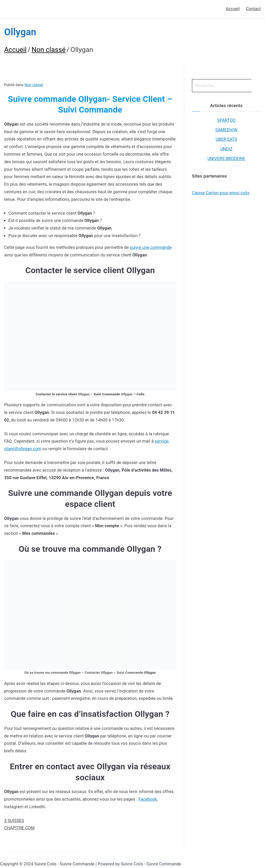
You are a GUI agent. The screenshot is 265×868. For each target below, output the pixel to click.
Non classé (34, 85)
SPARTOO (227, 120)
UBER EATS (226, 139)
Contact (253, 9)
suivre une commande (151, 247)
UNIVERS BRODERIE (226, 159)
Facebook (148, 799)
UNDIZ (226, 149)
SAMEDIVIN (226, 130)
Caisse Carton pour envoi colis (221, 193)
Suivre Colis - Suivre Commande (49, 851)
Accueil (233, 9)
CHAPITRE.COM (19, 828)
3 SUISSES (14, 821)
